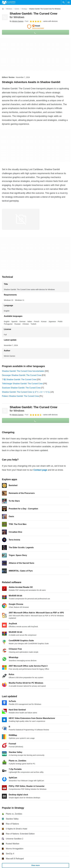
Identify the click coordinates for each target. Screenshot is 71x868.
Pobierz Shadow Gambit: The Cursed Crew (21, 396)
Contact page (40, 470)
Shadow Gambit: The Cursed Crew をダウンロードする (26, 392)
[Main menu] (69, 2)
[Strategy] (24, 9)
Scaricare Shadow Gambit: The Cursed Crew (21, 388)
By (17, 21)
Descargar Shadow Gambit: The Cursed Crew (22, 375)
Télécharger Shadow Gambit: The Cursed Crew (22, 384)
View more (36, 865)
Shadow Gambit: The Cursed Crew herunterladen (23, 371)
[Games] (17, 9)
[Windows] (9, 9)
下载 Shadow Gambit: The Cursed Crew (19, 379)
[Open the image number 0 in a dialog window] (21, 219)
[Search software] (64, 2)
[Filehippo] (9, 2)
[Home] (3, 9)
